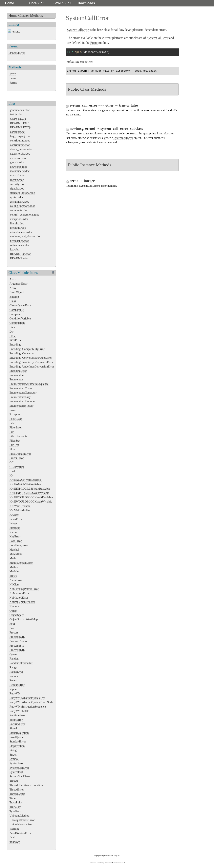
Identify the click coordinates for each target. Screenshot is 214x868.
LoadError (16, 541)
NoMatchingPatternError (24, 589)
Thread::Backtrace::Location (26, 785)
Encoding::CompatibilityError (27, 349)
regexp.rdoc (17, 180)
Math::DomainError (21, 563)
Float (13, 449)
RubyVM (15, 693)
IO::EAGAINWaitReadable (26, 480)
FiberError (16, 427)
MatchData (16, 554)
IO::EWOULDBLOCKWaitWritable (31, 502)
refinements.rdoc (20, 245)
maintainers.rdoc (20, 171)
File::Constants (18, 436)
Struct (13, 755)
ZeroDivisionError (20, 833)
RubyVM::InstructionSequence (28, 707)
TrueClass (15, 807)
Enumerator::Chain (21, 388)
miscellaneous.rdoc (21, 232)
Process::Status (18, 641)
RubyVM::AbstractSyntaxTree (27, 698)
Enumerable (17, 375)
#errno (13, 83)
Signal (13, 728)
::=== (13, 74)
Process (14, 632)
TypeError (15, 811)
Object (13, 611)
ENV (13, 336)
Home (9, 3)
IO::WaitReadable (20, 506)
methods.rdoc (18, 228)
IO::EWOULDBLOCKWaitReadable (31, 497)
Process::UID (17, 650)
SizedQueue (17, 737)
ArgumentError (18, 284)
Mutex (13, 576)
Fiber (13, 423)
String (13, 750)
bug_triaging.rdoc (20, 136)
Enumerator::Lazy (20, 397)
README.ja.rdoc (21, 254)
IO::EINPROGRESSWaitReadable (30, 489)
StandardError (17, 53)
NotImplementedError (22, 602)
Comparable (17, 310)
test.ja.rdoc (16, 114)
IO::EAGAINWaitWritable (25, 484)
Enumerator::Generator (23, 393)
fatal (12, 837)
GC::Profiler (17, 467)
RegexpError (17, 685)
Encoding (15, 344)
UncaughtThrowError (22, 820)
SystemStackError (20, 776)
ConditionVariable (20, 318)
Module (14, 571)
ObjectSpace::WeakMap (24, 619)
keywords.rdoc (19, 167)
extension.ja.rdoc (20, 154)
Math (13, 558)
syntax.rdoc (17, 197)
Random (14, 659)
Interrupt (15, 528)
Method (14, 567)
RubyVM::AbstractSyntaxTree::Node (31, 702)
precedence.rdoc (20, 241)
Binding (14, 297)
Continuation (17, 323)
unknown (15, 842)
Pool (12, 624)
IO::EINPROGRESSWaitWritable (29, 493)
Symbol (14, 759)
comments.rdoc (19, 210)
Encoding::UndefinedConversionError (32, 366)
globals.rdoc (17, 162)
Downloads (86, 3)
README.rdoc (19, 258)
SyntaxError (17, 763)
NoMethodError (19, 598)
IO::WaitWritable (20, 510)
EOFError (15, 340)
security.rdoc (18, 184)
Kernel (13, 532)
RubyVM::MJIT (19, 711)
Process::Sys (17, 646)
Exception (15, 414)
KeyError (15, 536)
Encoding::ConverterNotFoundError (31, 358)
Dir (11, 332)
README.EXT (19, 123)
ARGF (13, 279)
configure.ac (17, 132)
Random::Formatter (21, 663)
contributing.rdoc (20, 140)
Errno (13, 410)
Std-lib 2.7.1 (63, 3)
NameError (16, 580)
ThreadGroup (17, 794)
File (12, 432)
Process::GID (17, 637)
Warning (14, 829)
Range (13, 667)
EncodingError (18, 371)
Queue (13, 654)
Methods (36, 16)
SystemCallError (19, 768)
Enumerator (16, 379)
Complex (15, 314)
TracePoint (16, 802)
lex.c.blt (15, 249)
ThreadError (17, 789)
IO (11, 475)
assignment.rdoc (20, 202)
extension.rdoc (19, 158)
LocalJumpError (19, 545)
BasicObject (17, 292)
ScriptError (16, 720)
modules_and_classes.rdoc (26, 236)
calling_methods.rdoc (23, 206)
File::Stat (15, 441)
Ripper (13, 689)
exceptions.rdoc (19, 219)
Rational (14, 676)
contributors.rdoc (20, 145)
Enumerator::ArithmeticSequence (29, 384)
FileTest (14, 445)
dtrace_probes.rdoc (21, 149)
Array (13, 288)
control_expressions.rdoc (25, 215)
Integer (14, 523)
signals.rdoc (17, 188)
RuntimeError (18, 715)
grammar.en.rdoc (20, 110)
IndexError (16, 519)
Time (13, 798)
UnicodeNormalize (20, 824)
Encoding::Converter (22, 353)
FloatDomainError (20, 454)
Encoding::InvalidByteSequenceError (31, 362)
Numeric (15, 606)
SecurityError (17, 724)
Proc (12, 628)
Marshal (14, 550)
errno (104, 142)
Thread (14, 781)
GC (12, 462)
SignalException (19, 733)
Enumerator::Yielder (21, 406)
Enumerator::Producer (22, 401)
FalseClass (16, 419)
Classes (24, 16)
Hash (13, 471)
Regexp (14, 680)
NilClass (15, 584)
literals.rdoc (17, 223)
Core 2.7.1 (37, 3)
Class (13, 301)
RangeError (16, 672)
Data (12, 327)
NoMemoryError (19, 593)
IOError (14, 515)
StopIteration (17, 746)
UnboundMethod (19, 816)
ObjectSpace (17, 615)
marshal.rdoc (18, 175)
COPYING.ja (18, 119)
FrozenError (17, 458)
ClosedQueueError (20, 305)
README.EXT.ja (21, 127)
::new (13, 78)
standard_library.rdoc (23, 193)
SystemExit (16, 772)
